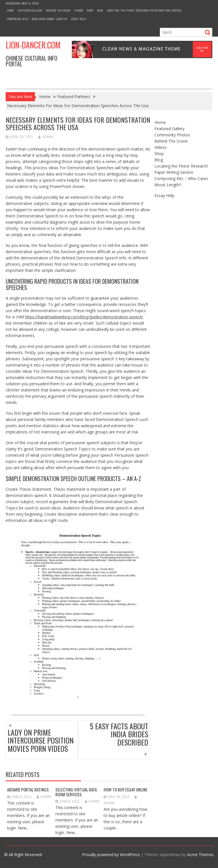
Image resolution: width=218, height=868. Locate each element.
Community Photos (172, 135)
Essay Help (79, 19)
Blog (100, 10)
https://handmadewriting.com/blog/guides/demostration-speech (84, 317)
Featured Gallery (30, 10)
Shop (90, 10)
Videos (79, 10)
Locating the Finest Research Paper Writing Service (144, 10)
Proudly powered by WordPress (111, 855)
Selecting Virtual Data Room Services (76, 792)
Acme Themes (200, 855)
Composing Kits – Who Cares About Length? (37, 19)
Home (11, 10)
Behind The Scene (58, 10)
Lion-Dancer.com (33, 45)
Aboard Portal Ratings (28, 789)
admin (46, 137)
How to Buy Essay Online (125, 789)
